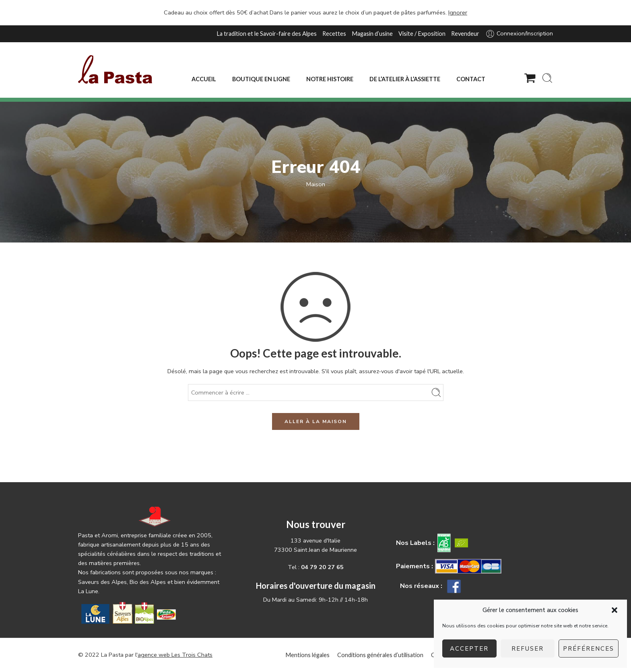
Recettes (334, 34)
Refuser (528, 649)
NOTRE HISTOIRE (330, 79)
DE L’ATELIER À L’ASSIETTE (405, 79)
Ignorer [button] (458, 12)
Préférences (589, 649)
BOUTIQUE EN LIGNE (261, 79)
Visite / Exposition (422, 34)
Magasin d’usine (372, 34)
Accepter (469, 649)
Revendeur (465, 34)
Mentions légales (307, 655)
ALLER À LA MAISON (316, 421)
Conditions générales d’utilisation (380, 655)
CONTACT (471, 79)
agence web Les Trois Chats (175, 655)
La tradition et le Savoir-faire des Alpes (267, 34)
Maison (316, 184)
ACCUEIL (204, 79)
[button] (615, 610)
